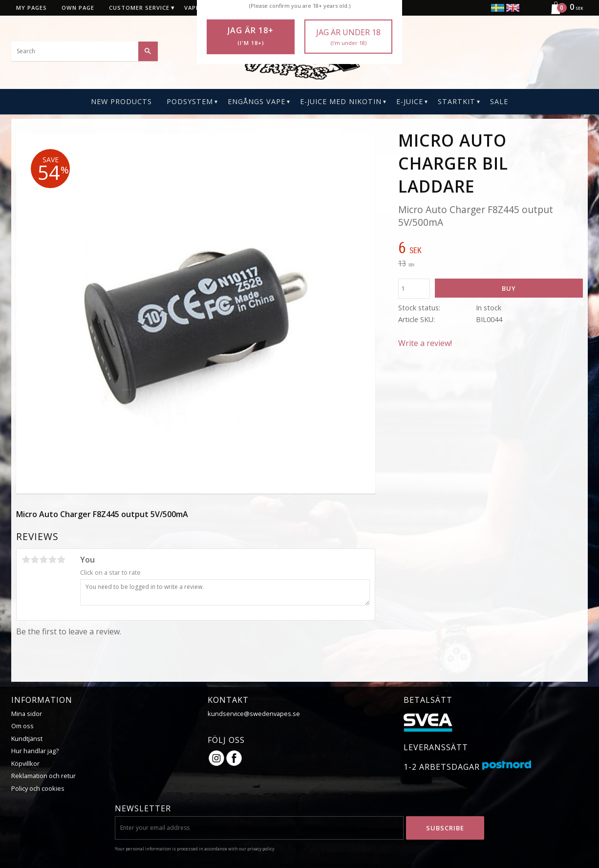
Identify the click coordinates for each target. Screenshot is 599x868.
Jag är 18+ (251, 36)
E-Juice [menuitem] (410, 101)
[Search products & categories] (85, 51)
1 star (26, 560)
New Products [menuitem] (121, 101)
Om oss (22, 726)
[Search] (148, 51)
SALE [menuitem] (499, 101)
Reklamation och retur (43, 776)
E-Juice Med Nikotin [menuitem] (341, 101)
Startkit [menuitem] (457, 101)
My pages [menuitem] (32, 8)
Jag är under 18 (348, 37)
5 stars (61, 560)
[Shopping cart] (563, 13)
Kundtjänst (27, 738)
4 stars (52, 560)
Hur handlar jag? (35, 751)
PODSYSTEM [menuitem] (190, 101)
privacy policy (261, 849)
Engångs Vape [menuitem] (257, 101)
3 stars (43, 560)
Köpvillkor (25, 763)
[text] (491, 249)
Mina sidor (27, 714)
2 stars (35, 560)
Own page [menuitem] (78, 8)
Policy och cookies (38, 788)
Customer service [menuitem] (139, 8)
